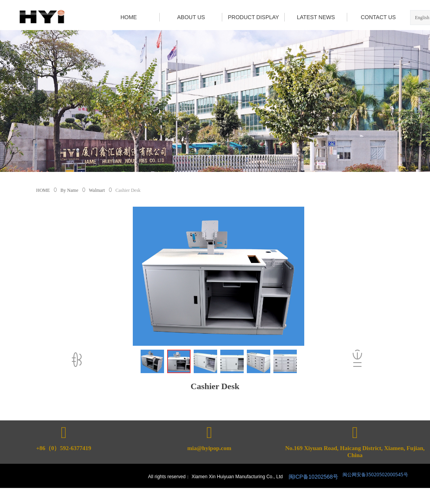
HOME (43, 190)
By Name (70, 190)
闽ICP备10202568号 (314, 477)
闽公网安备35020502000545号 (375, 475)
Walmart (97, 190)
